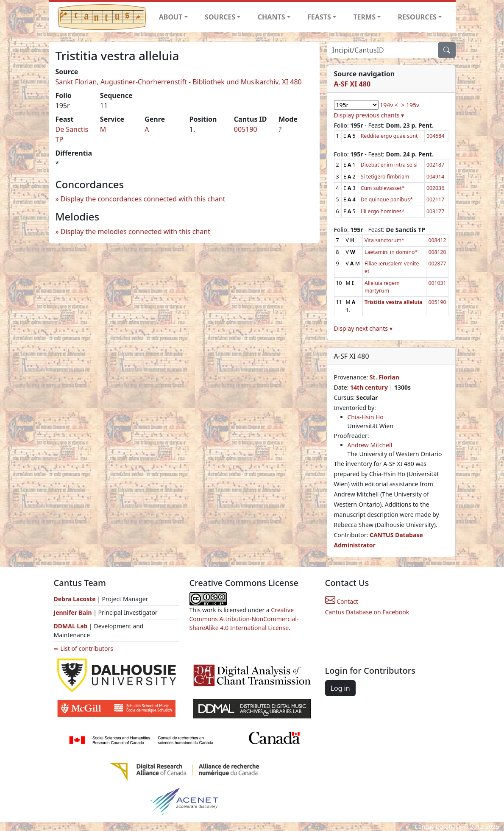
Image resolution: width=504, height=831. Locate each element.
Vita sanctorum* (384, 240)
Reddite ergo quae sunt (389, 136)
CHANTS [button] (271, 17)
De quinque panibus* (387, 199)
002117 (435, 199)
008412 (437, 240)
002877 (437, 264)
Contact (342, 601)
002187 (435, 165)
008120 (437, 252)
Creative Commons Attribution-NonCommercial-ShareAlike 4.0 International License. (244, 619)
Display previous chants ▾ (369, 115)
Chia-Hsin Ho (366, 417)
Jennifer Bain (74, 612)
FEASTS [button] (319, 17)
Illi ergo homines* (383, 211)
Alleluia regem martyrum (382, 287)
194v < (389, 105)
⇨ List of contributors (84, 648)
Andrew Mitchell (370, 445)
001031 (437, 283)
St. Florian (384, 377)
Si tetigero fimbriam (385, 177)
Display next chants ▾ (363, 328)
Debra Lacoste (75, 599)
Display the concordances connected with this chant (143, 199)
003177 (435, 211)
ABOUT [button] (171, 17)
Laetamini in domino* (391, 252)
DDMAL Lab (71, 626)
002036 (435, 188)
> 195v (410, 105)
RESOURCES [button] (418, 17)
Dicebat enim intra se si (389, 165)
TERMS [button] (364, 17)
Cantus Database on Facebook (367, 612)
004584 (435, 136)
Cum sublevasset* (383, 188)
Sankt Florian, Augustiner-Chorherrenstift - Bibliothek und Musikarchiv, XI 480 (179, 82)
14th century (369, 387)
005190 (246, 129)
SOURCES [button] (220, 17)
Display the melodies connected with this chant (135, 231)
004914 (435, 177)
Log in (340, 688)
